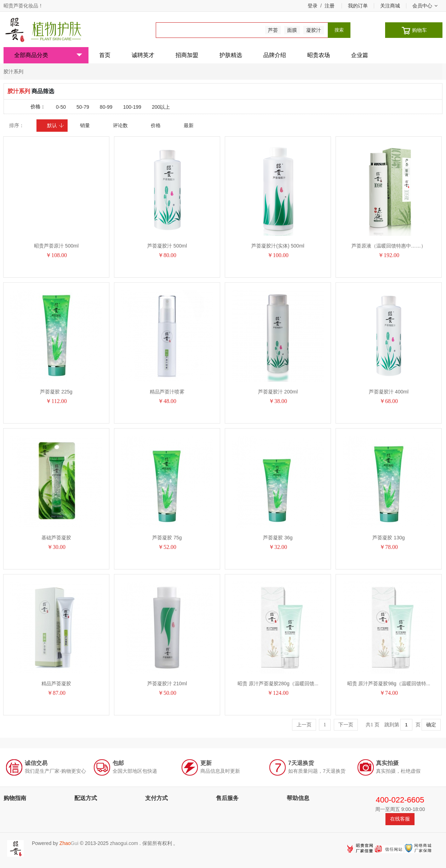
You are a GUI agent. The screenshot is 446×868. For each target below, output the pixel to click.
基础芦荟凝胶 (56, 538)
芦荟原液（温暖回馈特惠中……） (389, 246)
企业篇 (360, 55)
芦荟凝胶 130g (388, 538)
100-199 (132, 107)
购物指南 (15, 798)
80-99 (106, 107)
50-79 (83, 107)
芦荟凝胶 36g (278, 538)
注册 (330, 6)
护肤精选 (231, 55)
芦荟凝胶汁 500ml (167, 246)
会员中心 (425, 6)
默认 (56, 125)
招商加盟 (187, 55)
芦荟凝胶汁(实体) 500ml (278, 246)
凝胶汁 (314, 30)
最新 (189, 125)
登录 (313, 6)
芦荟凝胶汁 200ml (278, 392)
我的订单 (358, 6)
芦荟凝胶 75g (167, 538)
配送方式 (86, 798)
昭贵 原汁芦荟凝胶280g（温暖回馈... (278, 683)
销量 (85, 125)
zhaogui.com (124, 843)
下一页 (346, 725)
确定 (431, 725)
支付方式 (156, 798)
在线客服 (400, 819)
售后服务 (227, 798)
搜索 (339, 30)
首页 (105, 55)
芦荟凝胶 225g (56, 392)
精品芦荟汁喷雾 (167, 392)
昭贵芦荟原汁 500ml (56, 246)
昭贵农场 (319, 55)
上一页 (304, 725)
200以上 (161, 107)
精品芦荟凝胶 (56, 683)
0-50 (61, 107)
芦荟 (273, 30)
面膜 (292, 30)
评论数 (120, 125)
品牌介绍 (275, 55)
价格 (156, 125)
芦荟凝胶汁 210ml (167, 683)
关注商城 (390, 6)
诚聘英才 (143, 55)
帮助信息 (298, 798)
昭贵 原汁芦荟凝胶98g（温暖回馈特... (389, 683)
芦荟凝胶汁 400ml (389, 392)
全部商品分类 (48, 55)
